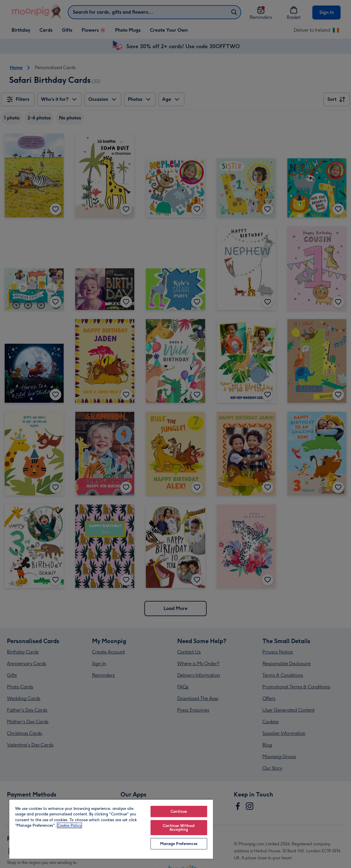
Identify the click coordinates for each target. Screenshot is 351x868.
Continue (179, 811)
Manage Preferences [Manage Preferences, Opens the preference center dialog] (179, 844)
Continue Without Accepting (179, 828)
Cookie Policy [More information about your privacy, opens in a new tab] (69, 825)
